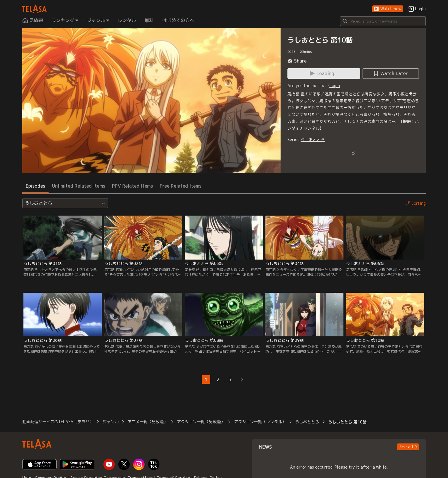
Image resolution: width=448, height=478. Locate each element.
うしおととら (313, 139)
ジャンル (111, 422)
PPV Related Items (132, 186)
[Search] (383, 21)
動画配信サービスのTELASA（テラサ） (58, 422)
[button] (388, 9)
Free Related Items (181, 186)
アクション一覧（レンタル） (260, 422)
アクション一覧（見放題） (201, 422)
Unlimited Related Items (79, 186)
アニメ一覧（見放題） (148, 422)
